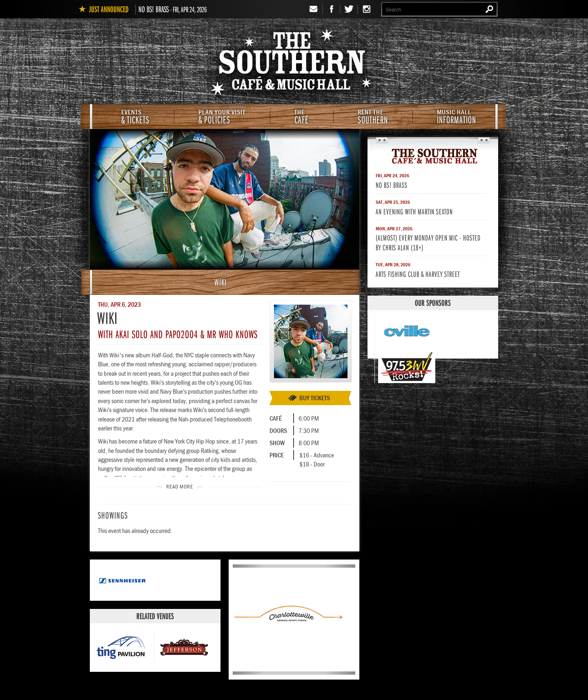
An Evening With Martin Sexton (414, 211)
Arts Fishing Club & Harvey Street (418, 274)
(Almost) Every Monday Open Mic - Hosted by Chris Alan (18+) (428, 242)
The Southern (433, 156)
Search (489, 9)
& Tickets (135, 117)
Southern (373, 117)
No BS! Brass (154, 9)
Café (302, 117)
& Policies (222, 117)
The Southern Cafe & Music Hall (294, 64)
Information (457, 117)
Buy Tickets (315, 398)
